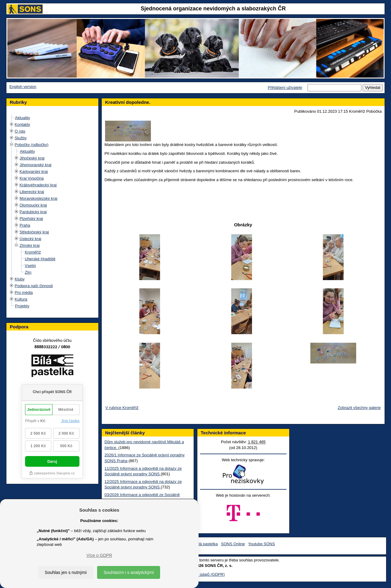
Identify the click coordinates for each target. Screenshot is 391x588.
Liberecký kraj (32, 192)
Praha (25, 225)
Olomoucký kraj (33, 205)
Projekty (22, 306)
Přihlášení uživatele (285, 88)
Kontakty (22, 124)
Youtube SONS (261, 544)
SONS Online (233, 544)
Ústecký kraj (30, 239)
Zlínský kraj (30, 245)
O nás (20, 131)
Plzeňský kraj (31, 219)
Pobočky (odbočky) (32, 145)
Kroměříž (33, 252)
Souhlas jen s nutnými (66, 572)
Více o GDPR (99, 555)
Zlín (28, 272)
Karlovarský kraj (34, 172)
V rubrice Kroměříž (122, 408)
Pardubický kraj (33, 212)
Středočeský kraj (34, 232)
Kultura (21, 299)
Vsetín (30, 266)
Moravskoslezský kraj (38, 198)
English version (23, 87)
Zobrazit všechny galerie (359, 408)
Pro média (24, 292)
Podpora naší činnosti (34, 286)
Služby (21, 138)
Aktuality (22, 118)
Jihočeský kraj (32, 158)
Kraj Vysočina (32, 178)
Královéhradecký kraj (38, 185)
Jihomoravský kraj (35, 165)
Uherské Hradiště (40, 259)
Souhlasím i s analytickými (129, 572)
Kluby (20, 279)
